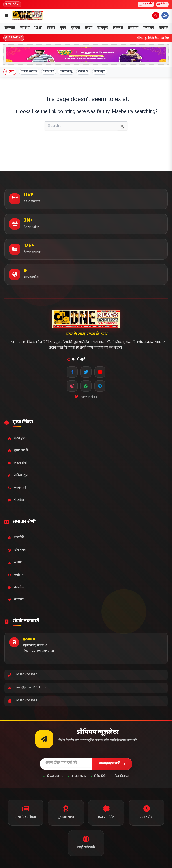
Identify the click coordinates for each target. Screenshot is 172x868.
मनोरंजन (149, 28)
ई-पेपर (162, 4)
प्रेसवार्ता (133, 28)
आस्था (51, 28)
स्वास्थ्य (25, 28)
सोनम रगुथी (100, 72)
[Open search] (156, 15)
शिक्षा (38, 28)
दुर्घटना (75, 28)
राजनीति (10, 28)
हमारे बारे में (18, 451)
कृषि (63, 28)
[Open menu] (6, 15)
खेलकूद (103, 28)
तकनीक (16, 588)
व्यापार (15, 563)
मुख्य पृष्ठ (17, 438)
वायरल (163, 28)
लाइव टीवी (146, 4)
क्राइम (89, 28)
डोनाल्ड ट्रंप (83, 72)
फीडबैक (16, 500)
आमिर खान (49, 72)
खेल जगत (17, 550)
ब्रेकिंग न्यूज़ (18, 476)
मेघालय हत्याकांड (29, 72)
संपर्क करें (17, 488)
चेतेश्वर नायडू (66, 72)
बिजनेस (118, 28)
